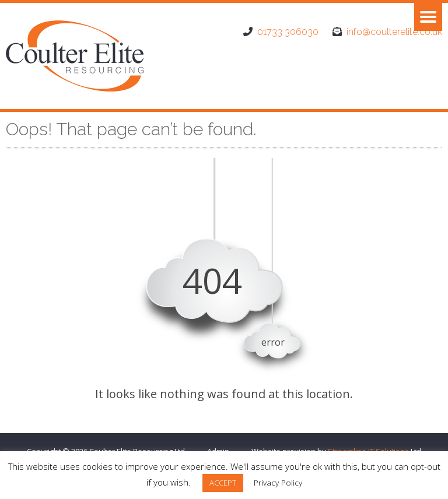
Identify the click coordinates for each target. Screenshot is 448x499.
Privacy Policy (278, 483)
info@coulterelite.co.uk (394, 32)
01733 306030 (288, 32)
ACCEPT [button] (223, 483)
